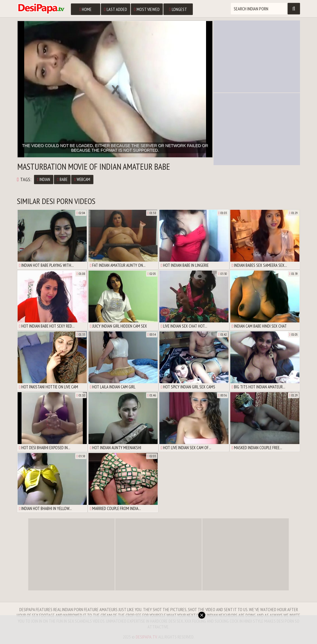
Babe (62, 179)
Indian (44, 179)
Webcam (82, 179)
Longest (178, 9)
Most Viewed (147, 9)
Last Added (116, 9)
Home (85, 9)
